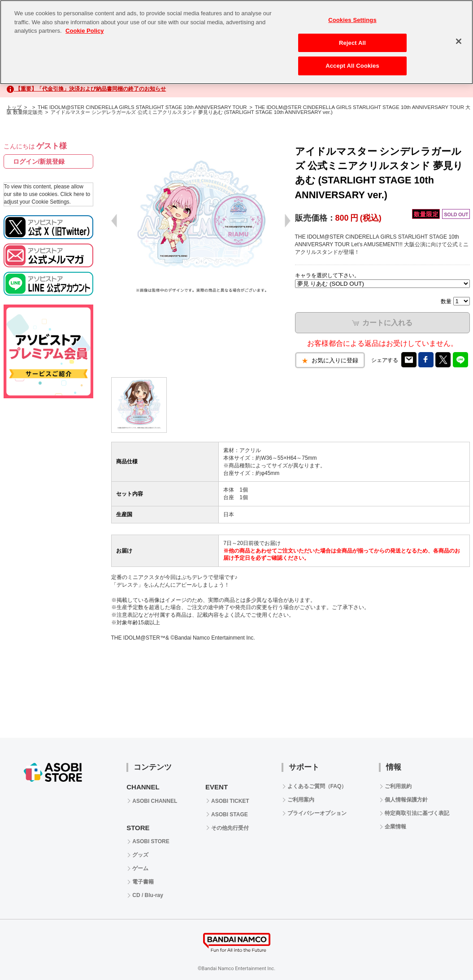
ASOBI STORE (151, 841)
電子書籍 (143, 882)
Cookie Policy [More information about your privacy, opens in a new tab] (85, 31)
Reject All (352, 43)
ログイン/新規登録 (39, 161)
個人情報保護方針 (406, 800)
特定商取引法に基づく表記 (417, 813)
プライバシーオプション (317, 813)
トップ (14, 107)
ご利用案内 (301, 800)
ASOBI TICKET (230, 801)
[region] (236, 42)
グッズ (140, 855)
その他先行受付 (230, 828)
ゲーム (140, 868)
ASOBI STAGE (230, 814)
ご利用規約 (398, 786)
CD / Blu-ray (148, 895)
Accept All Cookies (352, 66)
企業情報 (395, 827)
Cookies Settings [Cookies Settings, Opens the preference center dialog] (352, 20)
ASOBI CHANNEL (155, 801)
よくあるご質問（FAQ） (317, 786)
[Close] (459, 41)
